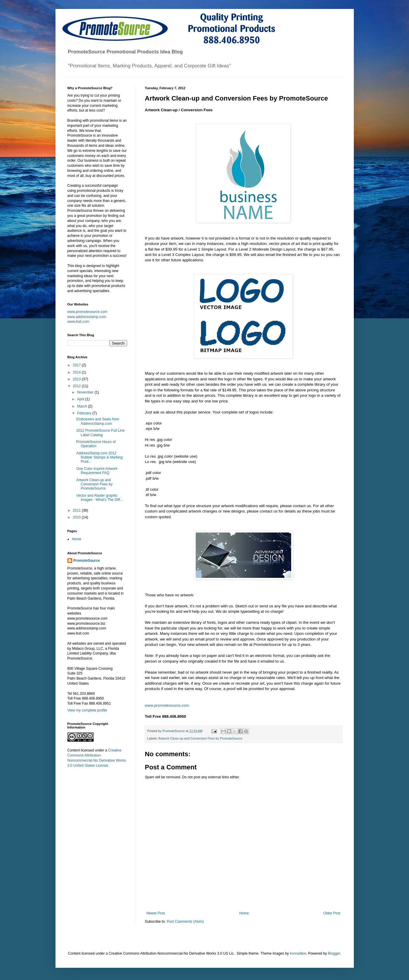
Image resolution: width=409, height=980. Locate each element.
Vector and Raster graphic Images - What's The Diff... (99, 498)
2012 (77, 386)
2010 (77, 517)
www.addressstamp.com (87, 317)
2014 (77, 372)
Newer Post (156, 913)
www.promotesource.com (167, 705)
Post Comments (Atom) (185, 922)
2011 (77, 510)
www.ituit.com (78, 322)
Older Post (332, 913)
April (81, 399)
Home (244, 913)
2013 (77, 379)
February (85, 413)
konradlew (298, 953)
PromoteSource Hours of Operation (96, 444)
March (82, 406)
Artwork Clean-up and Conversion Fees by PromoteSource (200, 738)
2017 (77, 365)
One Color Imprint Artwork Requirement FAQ (97, 471)
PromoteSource (87, 561)
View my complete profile (87, 710)
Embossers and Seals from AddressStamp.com (98, 421)
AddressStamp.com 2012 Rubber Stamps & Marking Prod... (99, 457)
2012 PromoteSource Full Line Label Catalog (100, 433)
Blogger (334, 953)
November (86, 392)
